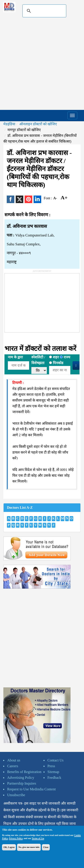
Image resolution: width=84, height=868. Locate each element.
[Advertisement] (42, 66)
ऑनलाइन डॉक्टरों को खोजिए (38, 124)
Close (46, 847)
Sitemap (53, 772)
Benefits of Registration (24, 772)
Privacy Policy (16, 838)
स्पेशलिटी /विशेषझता (38, 360)
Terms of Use (38, 838)
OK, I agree (9, 847)
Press (51, 766)
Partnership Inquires (22, 783)
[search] (44, 11)
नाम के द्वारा (15, 357)
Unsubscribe (16, 795)
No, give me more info (29, 847)
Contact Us (56, 760)
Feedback (54, 778)
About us (14, 760)
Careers (13, 766)
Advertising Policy (21, 778)
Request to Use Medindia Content (31, 789)
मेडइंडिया (9, 124)
